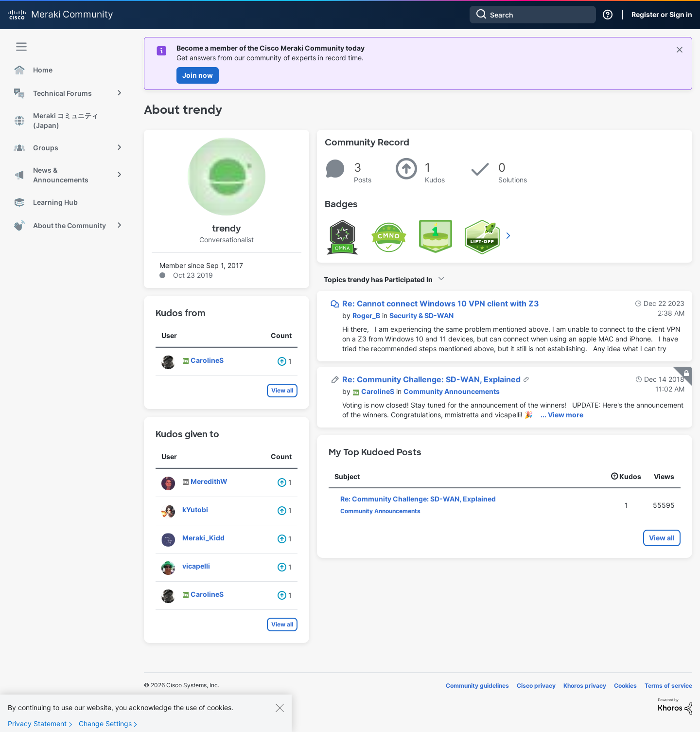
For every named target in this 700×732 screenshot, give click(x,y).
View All (509, 235)
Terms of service (668, 686)
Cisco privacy (536, 686)
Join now (198, 75)
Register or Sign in (662, 14)
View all (282, 390)
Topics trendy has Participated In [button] (378, 279)
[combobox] (533, 15)
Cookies (625, 686)
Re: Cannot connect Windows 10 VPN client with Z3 (441, 304)
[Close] (280, 715)
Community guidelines (477, 686)
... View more (562, 415)
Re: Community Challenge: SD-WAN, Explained (432, 379)
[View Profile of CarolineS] (378, 391)
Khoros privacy (585, 686)
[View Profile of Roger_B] (366, 315)
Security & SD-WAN (421, 315)
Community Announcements (452, 391)
